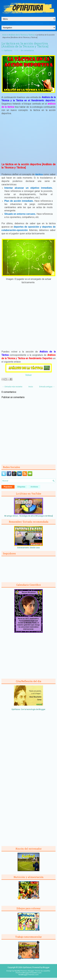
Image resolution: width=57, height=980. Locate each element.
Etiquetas (21, 487)
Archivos (34, 487)
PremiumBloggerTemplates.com (29, 973)
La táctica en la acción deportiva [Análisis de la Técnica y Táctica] (25, 45)
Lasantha (46, 971)
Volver (28, 375)
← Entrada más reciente (12, 387)
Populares (8, 487)
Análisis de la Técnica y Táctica (21, 35)
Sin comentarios (27, 50)
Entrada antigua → (47, 387)
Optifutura (8, 50)
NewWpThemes (21, 971)
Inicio (5, 35)
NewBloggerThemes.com (28, 975)
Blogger (42, 709)
